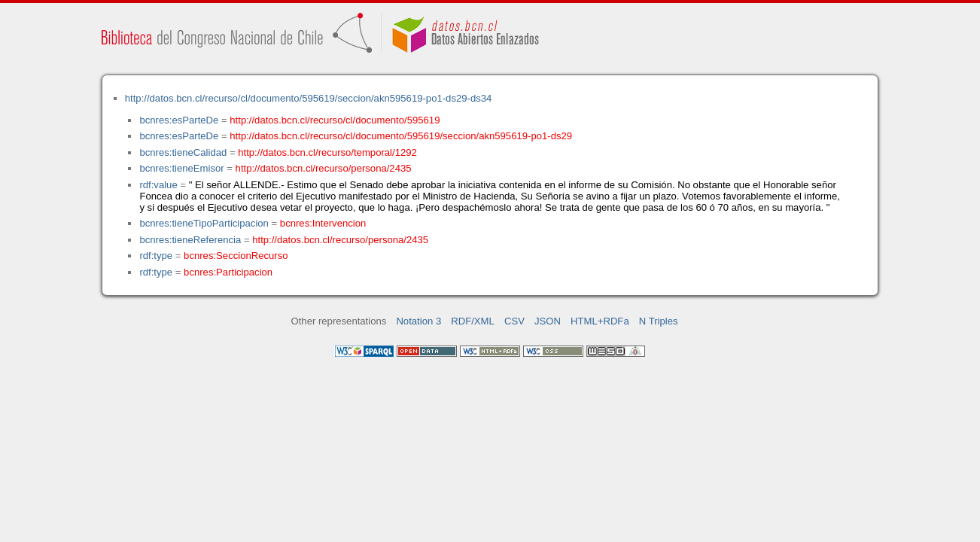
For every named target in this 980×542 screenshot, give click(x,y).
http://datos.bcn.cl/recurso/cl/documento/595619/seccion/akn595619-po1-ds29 (401, 136)
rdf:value (158, 185)
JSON (548, 321)
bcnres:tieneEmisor (181, 168)
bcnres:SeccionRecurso (236, 256)
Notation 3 (418, 321)
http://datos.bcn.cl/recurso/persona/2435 (324, 168)
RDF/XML (473, 321)
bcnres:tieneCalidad (183, 152)
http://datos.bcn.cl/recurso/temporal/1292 (327, 152)
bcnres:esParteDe (179, 120)
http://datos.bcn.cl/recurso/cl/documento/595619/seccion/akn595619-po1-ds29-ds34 (309, 98)
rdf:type (156, 256)
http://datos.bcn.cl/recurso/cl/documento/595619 (335, 120)
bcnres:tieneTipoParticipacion (204, 223)
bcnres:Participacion (228, 272)
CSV (514, 321)
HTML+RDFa (600, 321)
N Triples (659, 321)
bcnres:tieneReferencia (190, 240)
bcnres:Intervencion (323, 223)
